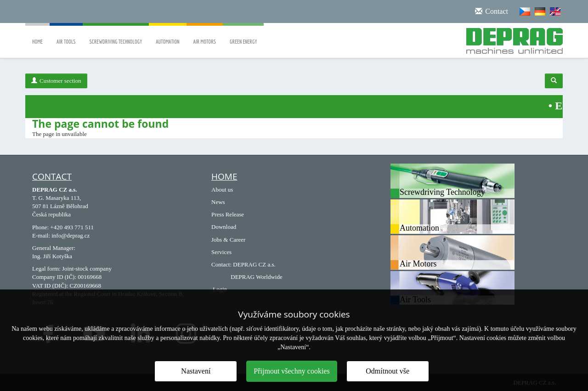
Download (224, 227)
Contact (52, 176)
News (218, 202)
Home (37, 35)
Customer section (56, 81)
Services (221, 252)
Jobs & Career (228, 240)
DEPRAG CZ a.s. (254, 264)
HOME (224, 176)
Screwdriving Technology (116, 35)
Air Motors (205, 35)
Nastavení (196, 371)
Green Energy (243, 35)
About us (222, 190)
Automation (167, 35)
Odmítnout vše (387, 371)
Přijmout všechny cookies (291, 371)
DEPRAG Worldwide (256, 277)
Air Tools (66, 35)
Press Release (228, 214)
